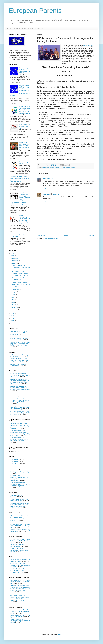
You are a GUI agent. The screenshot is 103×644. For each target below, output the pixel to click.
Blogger (59, 634)
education (52, 167)
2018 (12, 253)
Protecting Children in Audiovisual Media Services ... (21, 267)
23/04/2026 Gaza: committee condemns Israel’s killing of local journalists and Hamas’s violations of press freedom (20, 381)
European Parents (35, 11)
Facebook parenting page (20, 282)
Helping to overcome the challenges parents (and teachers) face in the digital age (25, 220)
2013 (12, 321)
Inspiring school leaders (19, 271)
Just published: (15, 459)
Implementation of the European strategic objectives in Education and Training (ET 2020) (20, 401)
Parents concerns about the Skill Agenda (24, 126)
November (16, 261)
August (15, 292)
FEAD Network (88, 45)
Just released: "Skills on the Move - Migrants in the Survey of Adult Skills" (20, 582)
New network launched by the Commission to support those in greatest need (24, 146)
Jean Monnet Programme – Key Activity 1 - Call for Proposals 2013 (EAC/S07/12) (20, 413)
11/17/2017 (54, 179)
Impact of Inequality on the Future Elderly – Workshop (20, 561)
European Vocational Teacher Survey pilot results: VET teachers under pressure (20, 333)
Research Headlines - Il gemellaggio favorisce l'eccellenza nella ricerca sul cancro (20, 439)
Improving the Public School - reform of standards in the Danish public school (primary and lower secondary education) (20, 179)
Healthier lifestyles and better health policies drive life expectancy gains (19, 571)
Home (9, 29)
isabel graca (46, 179)
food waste (62, 167)
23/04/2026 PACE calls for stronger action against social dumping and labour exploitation (20, 388)
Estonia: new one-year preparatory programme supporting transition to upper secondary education (20, 344)
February (15, 307)
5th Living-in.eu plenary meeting (20, 472)
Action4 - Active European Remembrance (18, 365)
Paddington (46, 194)
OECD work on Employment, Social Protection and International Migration (20, 565)
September (16, 289)
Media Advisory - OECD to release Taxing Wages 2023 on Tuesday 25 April (20, 541)
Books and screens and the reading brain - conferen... (20, 275)
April (14, 302)
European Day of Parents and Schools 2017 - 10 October (25, 70)
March (14, 305)
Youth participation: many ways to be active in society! (20, 500)
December (16, 258)
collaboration (46, 167)
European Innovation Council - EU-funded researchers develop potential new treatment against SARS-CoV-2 (20, 426)
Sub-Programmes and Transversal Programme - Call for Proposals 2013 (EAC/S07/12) (20, 407)
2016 (12, 313)
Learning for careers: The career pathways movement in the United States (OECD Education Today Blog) (20, 525)
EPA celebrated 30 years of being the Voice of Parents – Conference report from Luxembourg (25, 110)
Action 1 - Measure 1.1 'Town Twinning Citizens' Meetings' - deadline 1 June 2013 (19, 360)
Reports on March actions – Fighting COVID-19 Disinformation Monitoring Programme (20, 484)
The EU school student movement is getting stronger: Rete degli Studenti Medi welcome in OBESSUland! (20, 505)
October (15, 263)
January (15, 310)
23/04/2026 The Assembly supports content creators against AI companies (20, 375)
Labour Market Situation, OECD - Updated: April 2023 (20, 546)
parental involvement (71, 167)
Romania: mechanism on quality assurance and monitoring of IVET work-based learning (20, 338)
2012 (12, 323)
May (14, 300)
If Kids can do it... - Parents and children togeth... (21, 279)
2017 (12, 256)
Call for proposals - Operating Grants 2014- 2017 (19, 356)
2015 (12, 316)
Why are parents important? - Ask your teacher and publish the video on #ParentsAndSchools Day (20, 90)
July (14, 295)
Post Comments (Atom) (52, 239)
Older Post (91, 236)
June (14, 297)
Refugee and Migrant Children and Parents (29, 29)
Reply (44, 188)
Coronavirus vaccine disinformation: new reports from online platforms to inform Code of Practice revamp (20, 478)
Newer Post (41, 236)
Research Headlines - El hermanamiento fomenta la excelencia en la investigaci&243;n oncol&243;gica (20, 433)
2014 (12, 318)
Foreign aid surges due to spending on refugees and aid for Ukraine (20, 550)
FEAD (57, 167)
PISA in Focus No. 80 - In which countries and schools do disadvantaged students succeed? (20, 518)
